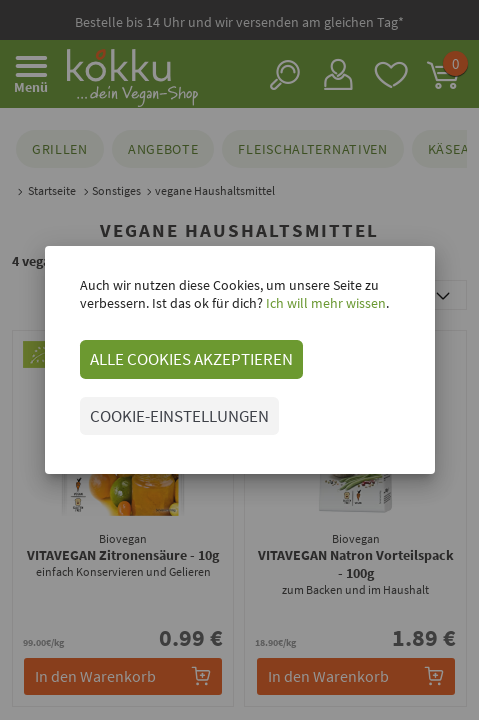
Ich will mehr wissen (324, 303)
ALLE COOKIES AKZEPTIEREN (191, 359)
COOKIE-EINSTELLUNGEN (179, 416)
